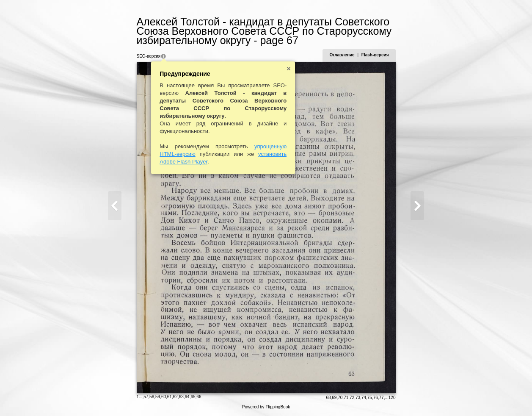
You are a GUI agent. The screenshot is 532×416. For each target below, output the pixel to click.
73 (358, 398)
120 (392, 398)
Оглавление (342, 55)
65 (193, 397)
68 (328, 398)
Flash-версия (375, 55)
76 (376, 398)
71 (346, 398)
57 (146, 397)
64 (187, 397)
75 (370, 398)
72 (352, 398)
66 (199, 397)
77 (382, 398)
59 (158, 397)
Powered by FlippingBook (266, 407)
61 (170, 397)
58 (152, 397)
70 (340, 398)
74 (364, 398)
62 (175, 397)
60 (164, 397)
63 (181, 397)
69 (334, 398)
